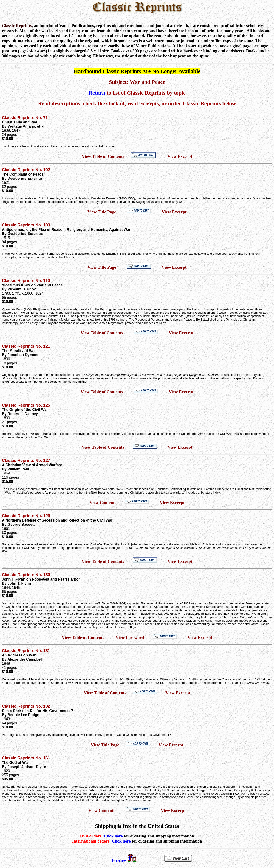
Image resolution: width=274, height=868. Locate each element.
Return (97, 93)
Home (119, 860)
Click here (113, 836)
